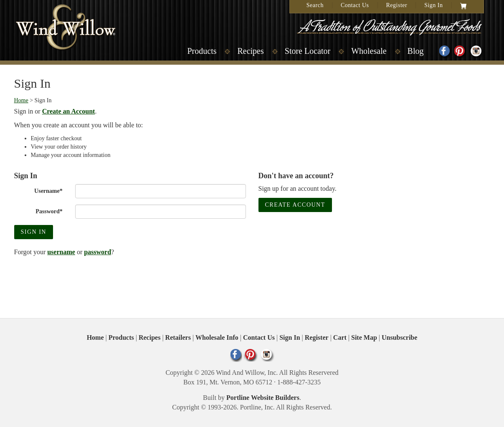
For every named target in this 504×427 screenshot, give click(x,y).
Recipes (250, 51)
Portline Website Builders (263, 398)
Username (48, 191)
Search (315, 5)
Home (21, 100)
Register (397, 5)
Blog (416, 51)
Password (49, 211)
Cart (340, 337)
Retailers (178, 337)
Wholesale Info (217, 337)
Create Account (295, 205)
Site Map (364, 337)
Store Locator (308, 51)
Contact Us (355, 5)
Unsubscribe (399, 337)
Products (202, 51)
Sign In (433, 5)
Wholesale (369, 51)
